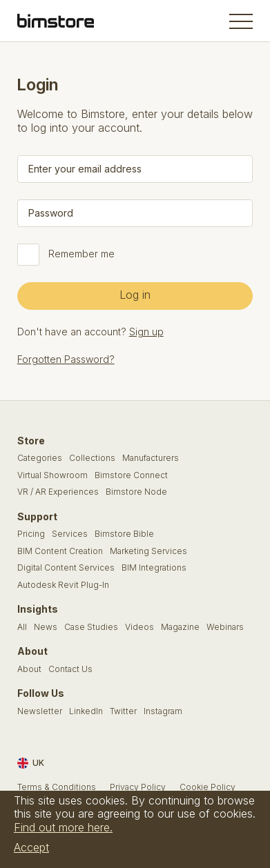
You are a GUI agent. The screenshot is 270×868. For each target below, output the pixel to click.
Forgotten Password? (66, 359)
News (46, 627)
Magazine (180, 627)
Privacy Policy (138, 787)
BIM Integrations (154, 568)
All (22, 627)
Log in (135, 295)
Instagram (163, 711)
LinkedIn (86, 711)
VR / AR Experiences (58, 492)
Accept (31, 847)
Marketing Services (148, 551)
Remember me (81, 254)
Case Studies (91, 627)
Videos (139, 627)
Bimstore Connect (131, 475)
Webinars (225, 627)
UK (31, 763)
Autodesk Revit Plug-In (63, 585)
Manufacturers (151, 458)
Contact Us (70, 669)
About (29, 669)
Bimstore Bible (124, 534)
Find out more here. (63, 827)
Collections (92, 458)
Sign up (146, 332)
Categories (40, 458)
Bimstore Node (136, 492)
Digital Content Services (66, 568)
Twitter (123, 711)
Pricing (31, 534)
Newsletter (40, 711)
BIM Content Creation (60, 551)
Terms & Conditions (57, 787)
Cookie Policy (208, 787)
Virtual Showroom (52, 475)
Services (70, 534)
